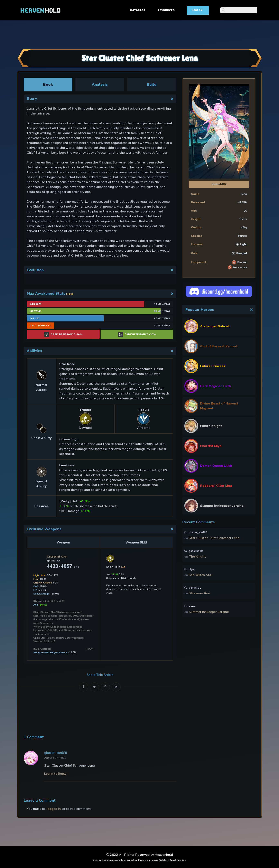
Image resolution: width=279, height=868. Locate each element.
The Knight (197, 557)
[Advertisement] (140, 34)
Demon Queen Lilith (216, 466)
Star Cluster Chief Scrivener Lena (214, 538)
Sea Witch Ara (200, 576)
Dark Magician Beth (216, 386)
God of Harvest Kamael (219, 346)
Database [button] (169, 10)
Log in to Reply (55, 774)
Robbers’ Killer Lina (216, 486)
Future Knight (211, 426)
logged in (54, 809)
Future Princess (213, 366)
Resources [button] (197, 10)
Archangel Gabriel (215, 326)
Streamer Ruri (200, 595)
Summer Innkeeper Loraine (222, 506)
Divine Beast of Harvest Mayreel (219, 406)
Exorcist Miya (211, 446)
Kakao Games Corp (129, 860)
